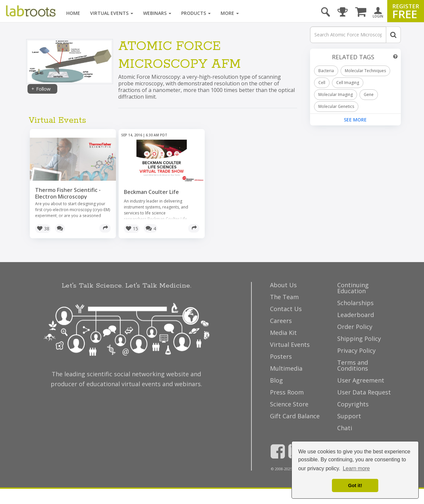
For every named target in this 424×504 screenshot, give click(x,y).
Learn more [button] (356, 468)
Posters (281, 356)
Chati (345, 428)
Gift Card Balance (295, 416)
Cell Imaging (348, 83)
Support (349, 416)
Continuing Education (353, 288)
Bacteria (326, 71)
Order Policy (355, 327)
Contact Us (286, 309)
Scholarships (355, 303)
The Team (284, 297)
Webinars (157, 13)
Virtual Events (112, 13)
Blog (276, 380)
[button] (43, 229)
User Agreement (361, 380)
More (230, 13)
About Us (283, 285)
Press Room (287, 392)
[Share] (105, 228)
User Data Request (364, 392)
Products (196, 13)
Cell (322, 83)
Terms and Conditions (353, 365)
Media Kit (283, 333)
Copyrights (353, 404)
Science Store (289, 404)
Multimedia (286, 368)
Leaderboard (356, 315)
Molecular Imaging (336, 94)
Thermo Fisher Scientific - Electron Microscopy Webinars (68, 197)
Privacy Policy (356, 350)
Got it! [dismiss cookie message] (355, 485)
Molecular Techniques (365, 71)
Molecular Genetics (336, 106)
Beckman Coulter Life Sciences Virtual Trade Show (160, 195)
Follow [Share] (41, 89)
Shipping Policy (359, 339)
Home (73, 13)
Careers (281, 321)
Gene (369, 94)
